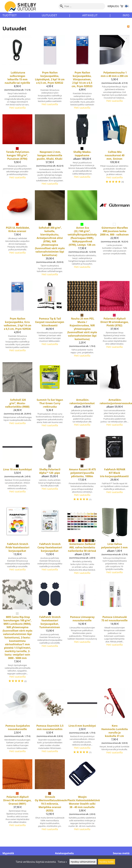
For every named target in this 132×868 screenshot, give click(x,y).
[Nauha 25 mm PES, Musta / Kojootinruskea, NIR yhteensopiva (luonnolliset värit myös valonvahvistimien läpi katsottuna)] (82, 320)
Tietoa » (62, 862)
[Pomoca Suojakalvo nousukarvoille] (17, 722)
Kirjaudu (113, 6)
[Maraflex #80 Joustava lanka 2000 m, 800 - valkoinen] (115, 234)
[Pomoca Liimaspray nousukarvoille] (82, 633)
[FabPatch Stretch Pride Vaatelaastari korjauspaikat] (17, 542)
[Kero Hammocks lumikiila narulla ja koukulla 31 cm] (115, 722)
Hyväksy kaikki (107, 862)
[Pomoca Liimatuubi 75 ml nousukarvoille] (115, 633)
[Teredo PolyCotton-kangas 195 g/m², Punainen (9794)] (17, 151)
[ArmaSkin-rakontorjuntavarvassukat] (115, 396)
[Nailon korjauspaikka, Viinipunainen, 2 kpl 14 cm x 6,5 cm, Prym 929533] (82, 73)
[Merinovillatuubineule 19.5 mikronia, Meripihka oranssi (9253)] (50, 796)
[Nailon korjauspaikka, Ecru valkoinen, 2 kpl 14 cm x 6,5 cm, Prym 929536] (17, 320)
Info (126, 15)
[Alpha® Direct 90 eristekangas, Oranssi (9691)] (17, 796)
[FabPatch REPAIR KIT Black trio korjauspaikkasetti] (115, 468)
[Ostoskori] (122, 6)
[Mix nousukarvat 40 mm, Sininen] (115, 151)
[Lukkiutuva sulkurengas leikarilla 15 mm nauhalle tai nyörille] (17, 73)
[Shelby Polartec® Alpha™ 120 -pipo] (50, 468)
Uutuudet (50, 15)
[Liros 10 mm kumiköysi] (17, 468)
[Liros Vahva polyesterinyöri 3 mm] (115, 542)
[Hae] (82, 6)
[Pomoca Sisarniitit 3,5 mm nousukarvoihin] (50, 722)
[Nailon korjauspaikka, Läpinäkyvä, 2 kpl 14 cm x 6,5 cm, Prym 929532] (50, 73)
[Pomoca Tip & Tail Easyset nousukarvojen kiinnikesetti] (50, 320)
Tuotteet (10, 15)
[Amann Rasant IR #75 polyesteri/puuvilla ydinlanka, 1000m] (82, 468)
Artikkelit (90, 15)
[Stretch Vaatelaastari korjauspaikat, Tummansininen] (50, 633)
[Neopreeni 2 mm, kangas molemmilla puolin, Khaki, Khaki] (50, 151)
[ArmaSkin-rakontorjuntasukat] (82, 396)
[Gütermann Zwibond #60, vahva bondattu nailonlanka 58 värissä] (82, 542)
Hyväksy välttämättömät (83, 862)
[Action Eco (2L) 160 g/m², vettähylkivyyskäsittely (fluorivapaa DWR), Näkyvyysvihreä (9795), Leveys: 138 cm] (82, 234)
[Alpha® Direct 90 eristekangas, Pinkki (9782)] (115, 320)
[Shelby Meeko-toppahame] (82, 151)
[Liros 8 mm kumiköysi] (82, 722)
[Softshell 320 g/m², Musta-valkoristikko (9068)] (17, 396)
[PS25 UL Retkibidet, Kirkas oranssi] (17, 234)
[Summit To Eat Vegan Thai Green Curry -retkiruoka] (50, 396)
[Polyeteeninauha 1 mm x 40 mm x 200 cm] (115, 73)
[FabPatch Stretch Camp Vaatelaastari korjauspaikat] (50, 542)
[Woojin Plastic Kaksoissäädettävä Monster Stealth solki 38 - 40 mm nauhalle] (82, 796)
